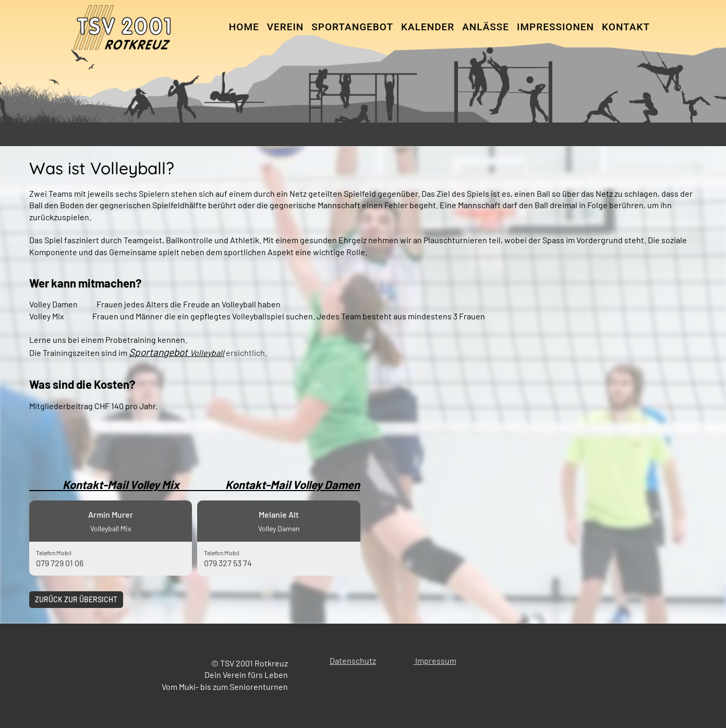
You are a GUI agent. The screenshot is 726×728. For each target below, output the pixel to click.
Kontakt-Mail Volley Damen (293, 484)
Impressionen (555, 27)
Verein (286, 27)
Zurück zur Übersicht (76, 599)
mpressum (437, 660)
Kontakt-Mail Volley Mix (127, 484)
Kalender (428, 27)
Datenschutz (353, 660)
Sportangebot (352, 27)
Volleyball (207, 353)
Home (244, 27)
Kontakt (626, 27)
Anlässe (486, 27)
